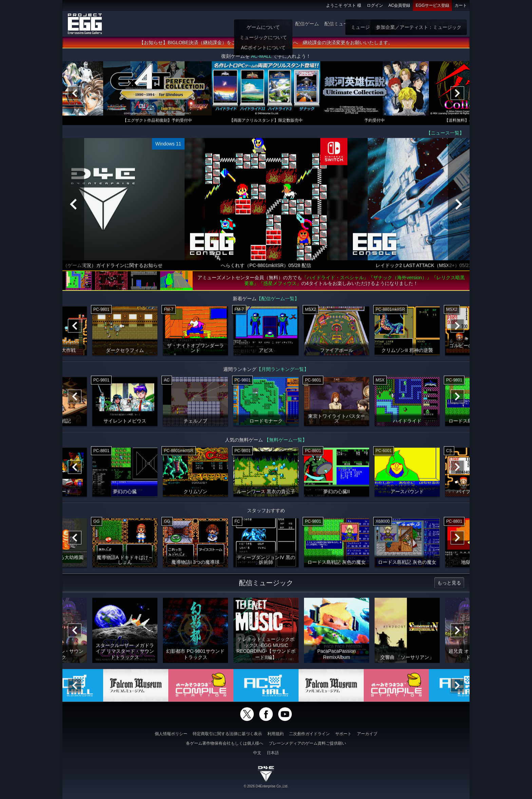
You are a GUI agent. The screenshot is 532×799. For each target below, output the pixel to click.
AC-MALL (261, 59)
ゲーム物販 (380, 24)
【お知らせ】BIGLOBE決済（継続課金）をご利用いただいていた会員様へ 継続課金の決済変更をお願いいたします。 (266, 45)
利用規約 (275, 734)
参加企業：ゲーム (445, 24)
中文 (257, 753)
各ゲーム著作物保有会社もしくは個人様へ (225, 743)
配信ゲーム (307, 24)
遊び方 (283, 24)
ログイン (375, 5)
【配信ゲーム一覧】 (278, 301)
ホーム (263, 24)
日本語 (273, 753)
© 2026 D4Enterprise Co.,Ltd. (266, 786)
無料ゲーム (409, 24)
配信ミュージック (343, 24)
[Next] (457, 96)
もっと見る (449, 585)
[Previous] (75, 96)
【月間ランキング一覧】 (283, 372)
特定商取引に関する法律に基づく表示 (227, 734)
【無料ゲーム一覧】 (286, 442)
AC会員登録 (400, 5)
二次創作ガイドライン (309, 734)
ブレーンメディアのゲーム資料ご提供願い (307, 743)
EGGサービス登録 (432, 5)
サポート (343, 734)
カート (461, 5)
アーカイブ (367, 734)
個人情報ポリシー (171, 734)
